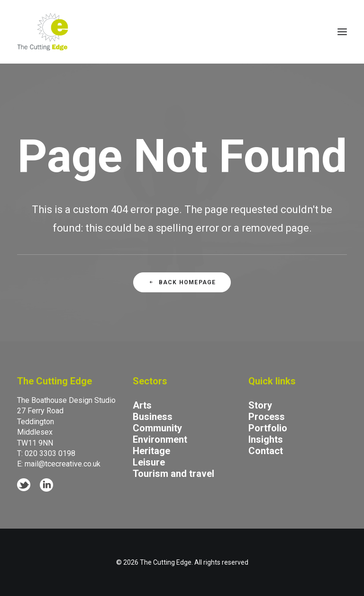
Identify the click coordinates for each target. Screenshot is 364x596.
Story (260, 405)
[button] (342, 32)
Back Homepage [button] (182, 282)
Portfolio (268, 428)
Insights (266, 439)
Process (267, 417)
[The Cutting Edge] (43, 32)
